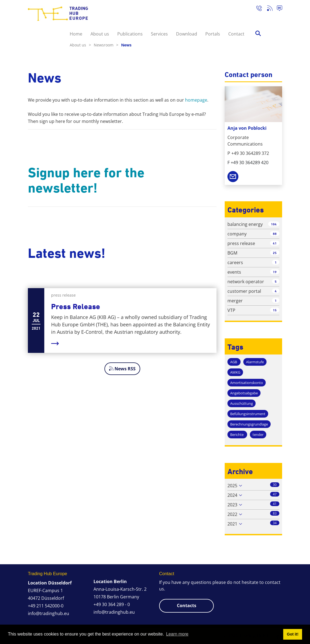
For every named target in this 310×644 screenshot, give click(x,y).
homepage (196, 100)
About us (100, 34)
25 (275, 253)
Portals (213, 34)
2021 (232, 524)
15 (275, 310)
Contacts (187, 605)
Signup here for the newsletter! (86, 180)
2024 (232, 495)
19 (275, 272)
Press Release (76, 307)
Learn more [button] (177, 634)
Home (76, 34)
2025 (232, 486)
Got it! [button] (293, 634)
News (126, 45)
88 (275, 234)
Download (187, 34)
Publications (130, 34)
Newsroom (106, 45)
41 (275, 243)
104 (274, 224)
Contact (236, 34)
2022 (232, 514)
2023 (232, 505)
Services (159, 34)
